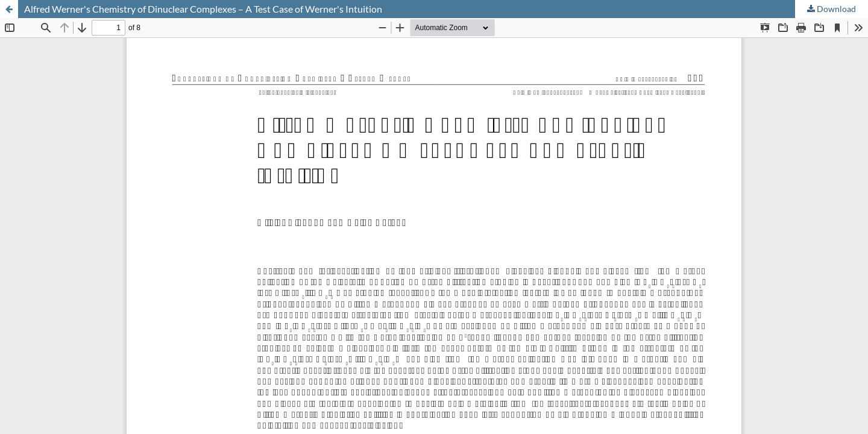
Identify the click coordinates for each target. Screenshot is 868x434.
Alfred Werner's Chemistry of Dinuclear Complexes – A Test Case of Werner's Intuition (203, 9)
